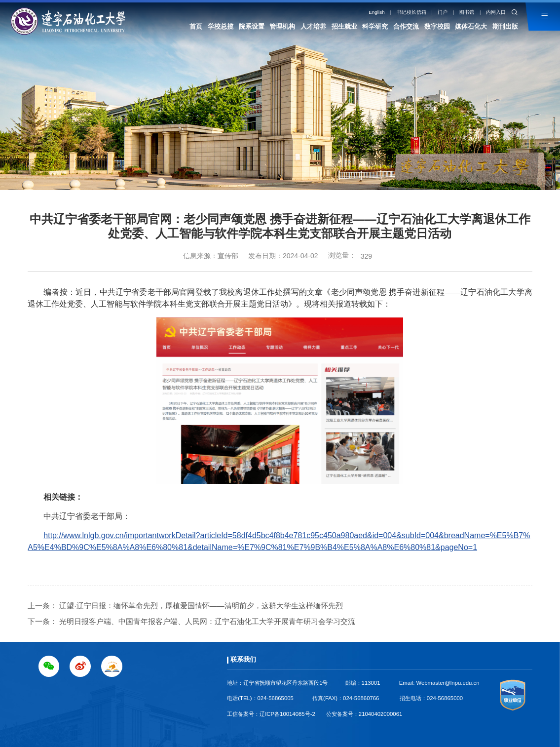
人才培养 (313, 26)
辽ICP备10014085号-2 (287, 714)
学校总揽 (221, 26)
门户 (443, 12)
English (377, 12)
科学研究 (375, 26)
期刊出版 (505, 26)
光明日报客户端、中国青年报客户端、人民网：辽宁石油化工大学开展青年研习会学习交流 (207, 621)
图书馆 (467, 12)
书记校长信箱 (411, 12)
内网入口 (496, 12)
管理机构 (282, 26)
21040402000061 (380, 714)
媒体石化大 (471, 26)
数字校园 (437, 26)
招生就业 (344, 26)
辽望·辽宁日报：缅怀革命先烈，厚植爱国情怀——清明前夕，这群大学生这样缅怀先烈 (201, 606)
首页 (196, 26)
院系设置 (252, 26)
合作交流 (406, 26)
